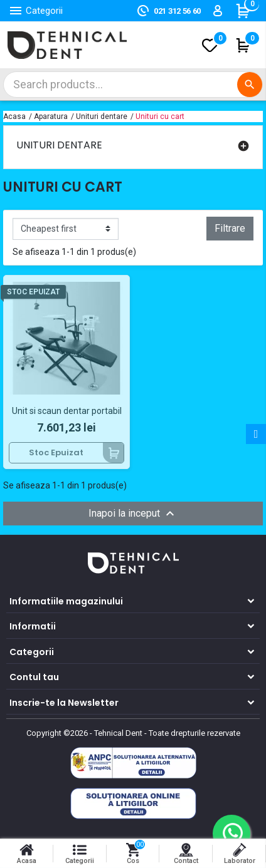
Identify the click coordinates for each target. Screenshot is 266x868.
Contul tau (34, 677)
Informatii (33, 626)
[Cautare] (133, 85)
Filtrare (230, 228)
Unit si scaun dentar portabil (67, 411)
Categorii (32, 652)
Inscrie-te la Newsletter (64, 703)
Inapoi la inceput (133, 514)
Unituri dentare (59, 145)
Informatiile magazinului (66, 601)
